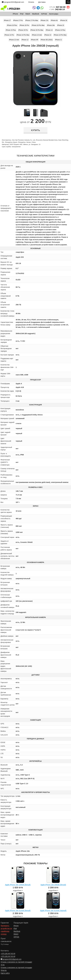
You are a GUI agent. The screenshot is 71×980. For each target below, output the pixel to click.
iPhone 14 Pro (9, 35)
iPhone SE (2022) (47, 40)
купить (35, 130)
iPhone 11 (59, 40)
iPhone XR (35, 40)
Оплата (31, 2)
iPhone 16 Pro (24, 25)
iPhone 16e (51, 25)
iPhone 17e (45, 20)
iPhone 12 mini (14, 40)
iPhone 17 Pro (18, 20)
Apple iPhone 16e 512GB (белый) (18, 910)
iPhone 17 (7, 20)
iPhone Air (54, 20)
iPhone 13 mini (37, 35)
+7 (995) (57, 9)
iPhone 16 (64, 20)
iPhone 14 (49, 30)
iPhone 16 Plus (12, 25)
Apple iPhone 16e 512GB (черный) (53, 910)
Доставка (42, 2)
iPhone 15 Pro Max (37, 30)
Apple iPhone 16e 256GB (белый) (53, 885)
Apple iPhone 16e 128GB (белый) (18, 885)
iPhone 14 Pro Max (23, 35)
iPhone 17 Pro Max (32, 20)
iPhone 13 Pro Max (60, 35)
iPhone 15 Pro (23, 30)
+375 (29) (59, 7)
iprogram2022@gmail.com (13, 2)
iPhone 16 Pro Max (38, 25)
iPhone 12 (25, 40)
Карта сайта (5, 973)
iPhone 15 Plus (11, 30)
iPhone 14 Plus (60, 30)
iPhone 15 (61, 25)
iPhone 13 (48, 35)
